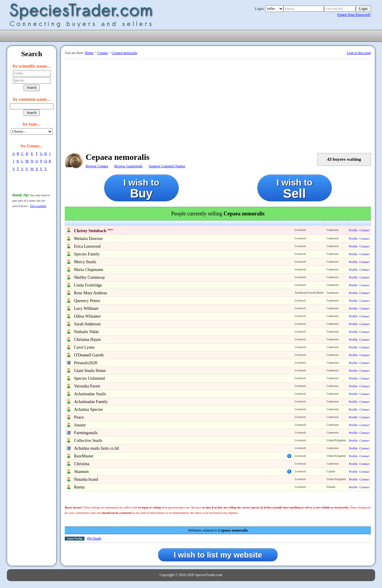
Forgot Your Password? (354, 15)
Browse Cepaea (97, 166)
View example (38, 206)
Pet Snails (94, 538)
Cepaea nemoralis (124, 53)
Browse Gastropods (128, 166)
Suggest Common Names (167, 166)
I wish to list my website (218, 555)
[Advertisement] (218, 104)
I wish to (141, 189)
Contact (364, 230)
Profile (353, 230)
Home (89, 53)
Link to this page (359, 53)
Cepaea (103, 53)
